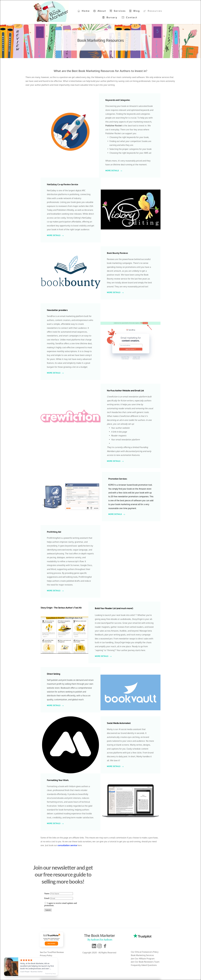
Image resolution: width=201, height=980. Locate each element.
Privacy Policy (46, 955)
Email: (47, 898)
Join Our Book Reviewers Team (145, 962)
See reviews (51, 944)
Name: (47, 893)
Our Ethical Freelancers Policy (145, 952)
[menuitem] (84, 11)
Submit (48, 910)
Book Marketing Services (143, 955)
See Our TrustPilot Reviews (52, 952)
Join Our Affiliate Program (143, 959)
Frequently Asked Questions (144, 965)
